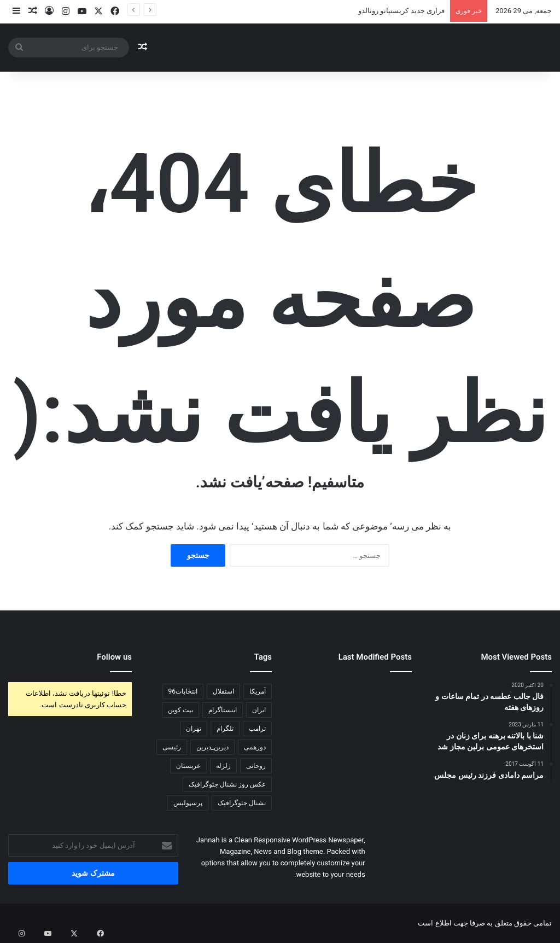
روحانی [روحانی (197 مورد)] (256, 766)
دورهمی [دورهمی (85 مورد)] (255, 747)
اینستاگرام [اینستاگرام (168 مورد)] (223, 710)
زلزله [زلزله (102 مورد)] (223, 766)
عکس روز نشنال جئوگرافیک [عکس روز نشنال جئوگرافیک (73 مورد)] (227, 784)
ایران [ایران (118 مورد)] (259, 710)
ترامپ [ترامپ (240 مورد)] (257, 729)
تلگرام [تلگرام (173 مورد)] (225, 729)
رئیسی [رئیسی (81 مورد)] (172, 747)
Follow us (114, 657)
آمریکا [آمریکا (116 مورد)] (258, 691)
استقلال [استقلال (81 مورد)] (223, 691)
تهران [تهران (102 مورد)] (194, 729)
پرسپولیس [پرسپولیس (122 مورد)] (188, 803)
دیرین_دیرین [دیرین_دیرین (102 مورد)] (212, 747)
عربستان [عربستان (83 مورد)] (188, 766)
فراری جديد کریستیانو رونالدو (401, 11)
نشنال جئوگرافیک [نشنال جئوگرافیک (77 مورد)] (242, 803)
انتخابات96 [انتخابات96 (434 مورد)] (183, 691)
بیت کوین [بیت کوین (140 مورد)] (180, 710)
